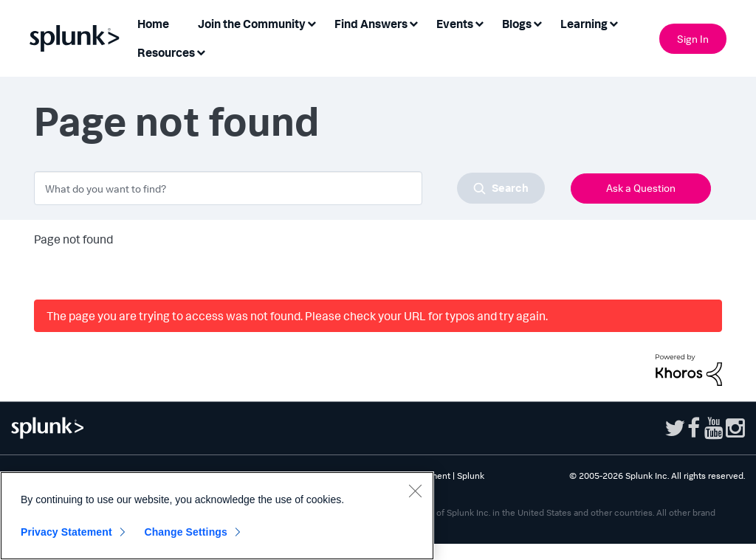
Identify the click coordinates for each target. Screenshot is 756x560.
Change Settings (186, 532)
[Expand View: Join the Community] (312, 23)
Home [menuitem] (153, 24)
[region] (217, 516)
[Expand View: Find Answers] (413, 23)
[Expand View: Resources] (201, 51)
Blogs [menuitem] (517, 24)
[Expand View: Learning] (614, 23)
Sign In (693, 39)
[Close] (415, 491)
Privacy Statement (66, 532)
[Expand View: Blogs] (537, 23)
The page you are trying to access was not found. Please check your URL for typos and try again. (297, 316)
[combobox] (289, 188)
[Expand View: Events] (479, 23)
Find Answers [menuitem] (371, 24)
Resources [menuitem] (166, 52)
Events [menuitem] (455, 24)
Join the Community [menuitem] (252, 24)
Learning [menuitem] (584, 24)
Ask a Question (641, 188)
